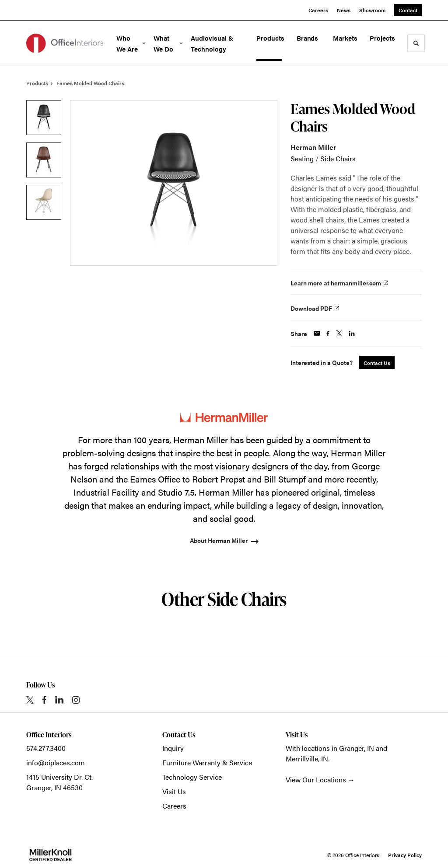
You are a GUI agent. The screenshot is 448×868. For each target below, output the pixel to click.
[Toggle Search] (416, 43)
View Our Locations (316, 779)
